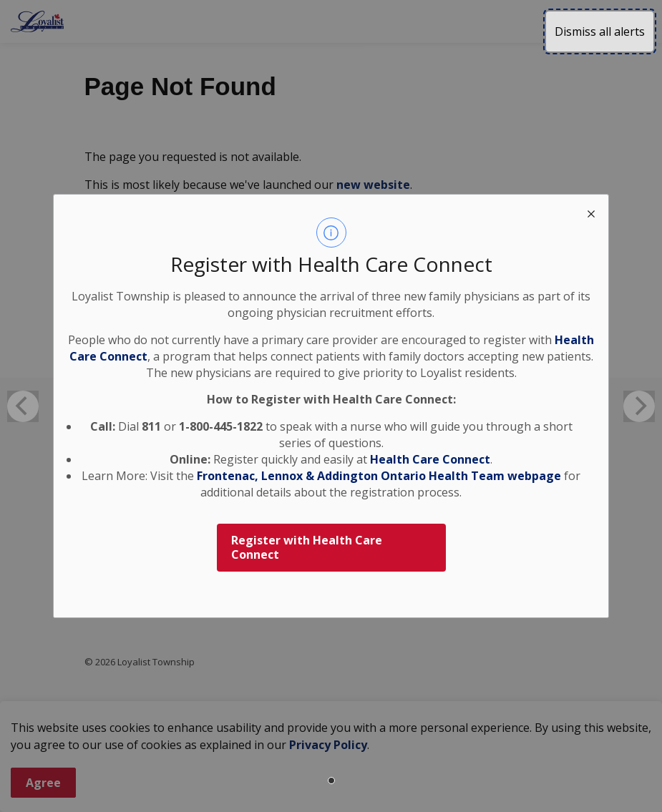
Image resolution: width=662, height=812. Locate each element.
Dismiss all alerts (600, 31)
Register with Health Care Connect (307, 548)
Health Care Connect (430, 459)
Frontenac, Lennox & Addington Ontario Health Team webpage (379, 476)
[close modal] (591, 212)
